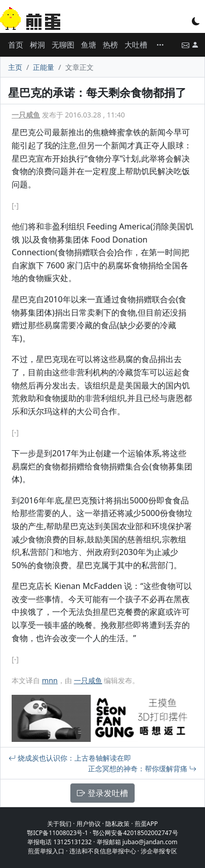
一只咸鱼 (26, 115)
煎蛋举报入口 (46, 851)
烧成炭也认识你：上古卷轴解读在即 (70, 758)
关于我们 (59, 824)
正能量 (44, 67)
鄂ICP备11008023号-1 (57, 833)
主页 (15, 67)
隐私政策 (117, 824)
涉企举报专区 (159, 851)
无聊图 (63, 45)
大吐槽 (136, 45)
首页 (16, 45)
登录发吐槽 (102, 793)
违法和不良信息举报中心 (103, 851)
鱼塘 (89, 45)
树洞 (37, 45)
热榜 (110, 45)
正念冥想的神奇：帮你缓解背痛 (142, 768)
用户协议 (89, 824)
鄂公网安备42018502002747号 (135, 833)
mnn (50, 680)
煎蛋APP (146, 824)
